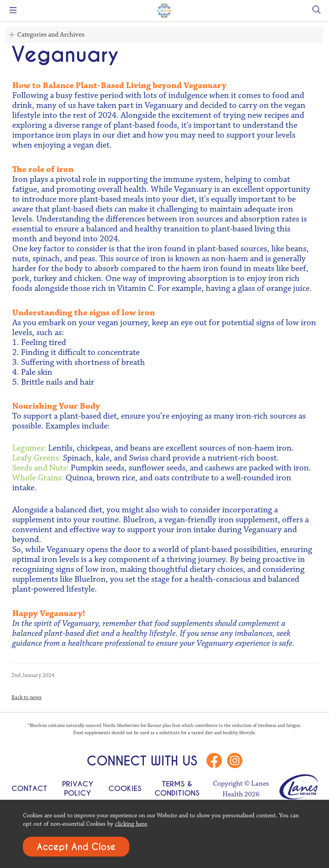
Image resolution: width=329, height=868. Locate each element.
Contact (29, 788)
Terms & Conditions (177, 788)
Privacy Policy (78, 788)
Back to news (27, 697)
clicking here (131, 824)
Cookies (125, 788)
